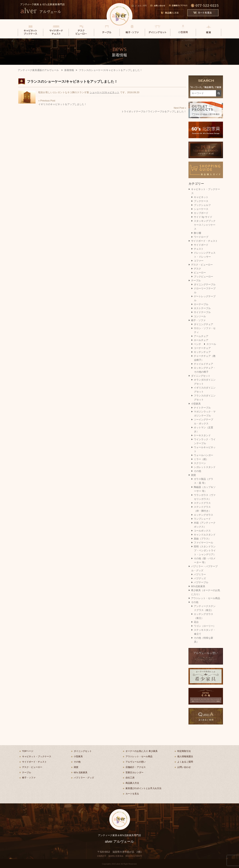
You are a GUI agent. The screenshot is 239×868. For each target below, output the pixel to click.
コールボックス (202, 531)
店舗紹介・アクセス (136, 767)
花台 (196, 622)
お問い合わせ (184, 767)
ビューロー (200, 273)
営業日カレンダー (135, 772)
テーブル (196, 280)
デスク (197, 269)
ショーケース (201, 209)
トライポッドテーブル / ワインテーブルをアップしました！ (154, 111)
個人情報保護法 (185, 756)
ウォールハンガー (203, 455)
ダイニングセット (201, 376)
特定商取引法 (184, 751)
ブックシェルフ (202, 205)
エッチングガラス (203, 515)
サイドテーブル (202, 312)
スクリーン (200, 463)
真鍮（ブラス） (202, 539)
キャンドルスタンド (205, 535)
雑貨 (193, 475)
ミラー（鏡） (201, 459)
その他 (197, 471)
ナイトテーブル (202, 408)
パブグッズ (200, 578)
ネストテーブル (202, 308)
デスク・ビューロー (202, 265)
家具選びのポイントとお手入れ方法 (143, 788)
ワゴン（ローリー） (205, 626)
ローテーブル (201, 304)
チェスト (199, 249)
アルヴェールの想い (136, 762)
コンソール (200, 316)
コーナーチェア (202, 348)
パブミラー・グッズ (84, 778)
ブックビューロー (203, 277)
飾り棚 (197, 233)
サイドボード (201, 245)
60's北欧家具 (198, 586)
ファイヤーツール (203, 543)
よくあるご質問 (139, 6)
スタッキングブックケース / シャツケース (205, 225)
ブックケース (201, 201)
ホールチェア (201, 340)
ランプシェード (202, 519)
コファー (199, 261)
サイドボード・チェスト (204, 241)
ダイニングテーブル (205, 284)
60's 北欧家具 (81, 772)
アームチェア (201, 336)
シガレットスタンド (205, 467)
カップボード (201, 213)
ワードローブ (201, 237)
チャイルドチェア (203, 364)
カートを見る (132, 794)
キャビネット (201, 197)
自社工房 (130, 778)
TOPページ (28, 751)
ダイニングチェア (203, 324)
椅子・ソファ (198, 320)
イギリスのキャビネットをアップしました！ (62, 104)
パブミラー (200, 574)
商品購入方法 (132, 783)
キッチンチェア (202, 352)
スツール (211, 344)
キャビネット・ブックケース (37, 756)
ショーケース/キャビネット (104, 92)
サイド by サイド (203, 217)
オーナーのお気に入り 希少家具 (142, 751)
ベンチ (197, 344)
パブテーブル (201, 582)
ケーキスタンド (202, 435)
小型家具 (196, 404)
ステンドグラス (202, 503)
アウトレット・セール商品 (206, 598)
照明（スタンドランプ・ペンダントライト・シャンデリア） (205, 550)
